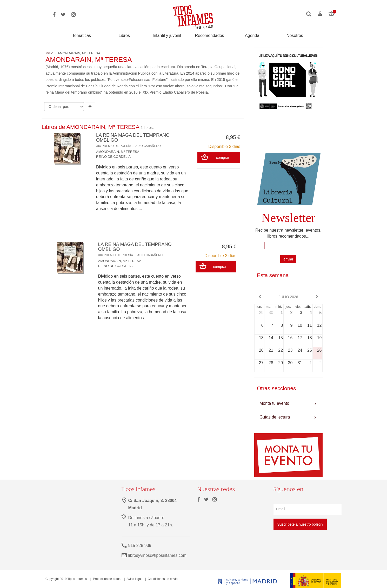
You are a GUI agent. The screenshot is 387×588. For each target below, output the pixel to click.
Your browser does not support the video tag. (288, 134)
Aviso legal (134, 579)
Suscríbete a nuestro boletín (300, 524)
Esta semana (273, 275)
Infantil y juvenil (167, 36)
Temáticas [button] (82, 35)
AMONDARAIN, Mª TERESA (118, 152)
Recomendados (210, 36)
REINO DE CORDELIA (113, 157)
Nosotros (295, 36)
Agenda (252, 36)
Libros (124, 36)
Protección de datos (107, 579)
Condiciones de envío (162, 579)
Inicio (49, 53)
